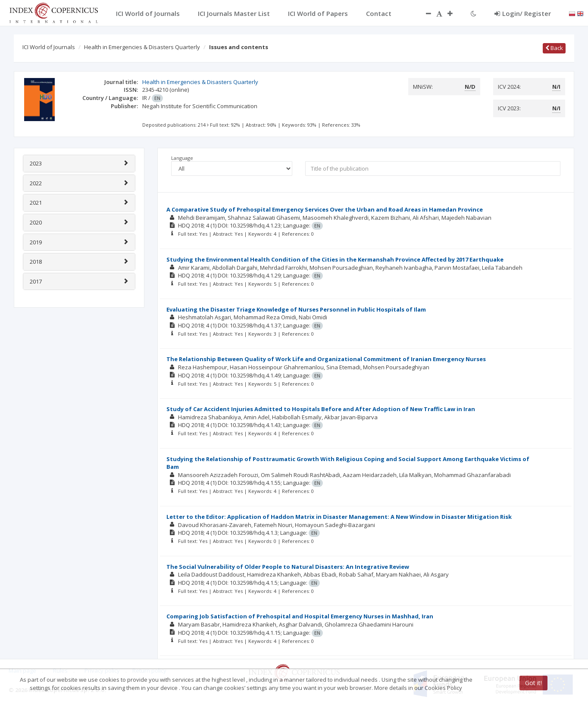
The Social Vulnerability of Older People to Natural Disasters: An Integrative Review (288, 567)
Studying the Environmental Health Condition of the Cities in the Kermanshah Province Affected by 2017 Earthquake (335, 259)
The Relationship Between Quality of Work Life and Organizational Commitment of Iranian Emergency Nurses (326, 359)
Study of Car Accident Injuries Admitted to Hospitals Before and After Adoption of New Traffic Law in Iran (321, 409)
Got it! (533, 683)
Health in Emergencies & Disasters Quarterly (142, 47)
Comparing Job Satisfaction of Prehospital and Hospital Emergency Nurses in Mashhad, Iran (300, 616)
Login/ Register (523, 13)
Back (554, 48)
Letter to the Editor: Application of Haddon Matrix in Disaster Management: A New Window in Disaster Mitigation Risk (339, 517)
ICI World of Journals (49, 47)
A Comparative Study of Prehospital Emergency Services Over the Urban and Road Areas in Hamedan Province (325, 209)
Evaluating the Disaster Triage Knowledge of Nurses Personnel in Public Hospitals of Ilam (296, 309)
